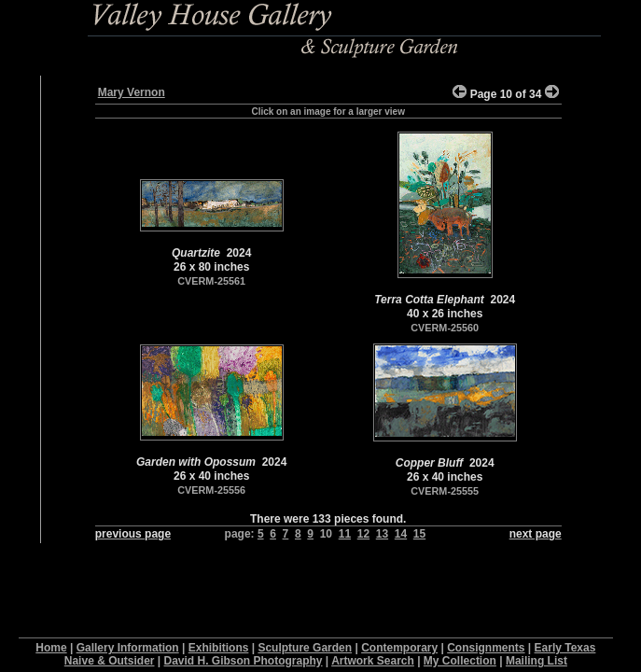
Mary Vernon (132, 92)
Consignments (486, 648)
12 (363, 534)
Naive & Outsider (110, 661)
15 (419, 534)
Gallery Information (128, 648)
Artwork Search (373, 661)
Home (51, 648)
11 (345, 534)
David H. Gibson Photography (244, 661)
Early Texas (565, 648)
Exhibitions (219, 648)
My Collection (460, 661)
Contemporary (399, 648)
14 (401, 534)
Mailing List (536, 661)
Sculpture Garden (305, 648)
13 (382, 534)
